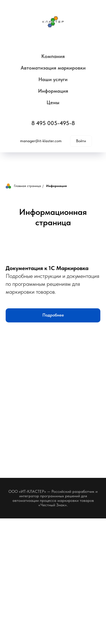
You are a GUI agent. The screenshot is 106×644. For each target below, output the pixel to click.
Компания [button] (53, 56)
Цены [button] (53, 102)
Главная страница (23, 186)
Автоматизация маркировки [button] (53, 68)
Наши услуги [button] (53, 79)
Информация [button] (53, 91)
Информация (56, 186)
